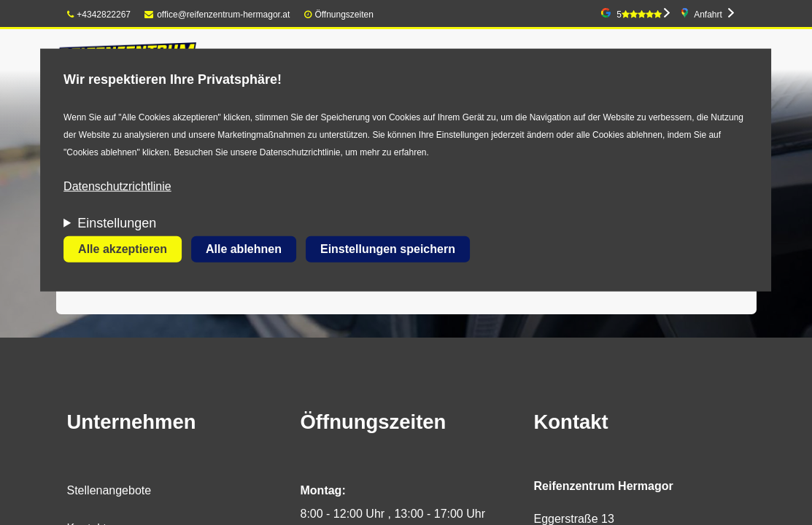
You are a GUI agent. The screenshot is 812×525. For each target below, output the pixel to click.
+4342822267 (99, 15)
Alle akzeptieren (123, 249)
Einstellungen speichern (388, 249)
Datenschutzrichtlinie (117, 186)
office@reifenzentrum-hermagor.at (217, 15)
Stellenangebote (109, 490)
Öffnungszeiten (344, 15)
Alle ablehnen (244, 249)
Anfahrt (708, 15)
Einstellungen (117, 223)
